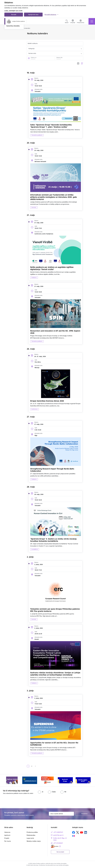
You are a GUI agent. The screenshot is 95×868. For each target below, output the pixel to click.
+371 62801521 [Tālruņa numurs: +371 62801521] (58, 832)
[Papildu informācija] (60, 846)
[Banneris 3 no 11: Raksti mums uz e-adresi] (47, 780)
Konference (35, 409)
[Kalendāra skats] (78, 63)
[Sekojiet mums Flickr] (74, 836)
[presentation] (15, 801)
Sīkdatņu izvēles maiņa (34, 841)
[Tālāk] (88, 780)
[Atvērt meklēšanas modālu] (67, 22)
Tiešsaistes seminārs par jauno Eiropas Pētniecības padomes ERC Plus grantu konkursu (55, 610)
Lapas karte (30, 838)
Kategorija (31, 49)
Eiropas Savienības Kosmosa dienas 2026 (47, 401)
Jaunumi (9, 37)
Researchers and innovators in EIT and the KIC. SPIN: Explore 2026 (55, 332)
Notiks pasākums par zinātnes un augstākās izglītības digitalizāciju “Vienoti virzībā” (52, 268)
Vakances (7, 832)
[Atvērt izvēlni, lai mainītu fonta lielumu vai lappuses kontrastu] (81, 22)
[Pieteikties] (84, 814)
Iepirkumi (7, 835)
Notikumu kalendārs (13, 34)
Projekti (7, 838)
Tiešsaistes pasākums (37, 135)
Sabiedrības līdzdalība (13, 48)
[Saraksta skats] (82, 63)
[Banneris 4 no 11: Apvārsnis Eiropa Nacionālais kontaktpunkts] (65, 780)
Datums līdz (59, 58)
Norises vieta (32, 53)
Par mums (8, 841)
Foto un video (11, 45)
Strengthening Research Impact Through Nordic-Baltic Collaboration (52, 470)
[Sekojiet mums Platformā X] (78, 832)
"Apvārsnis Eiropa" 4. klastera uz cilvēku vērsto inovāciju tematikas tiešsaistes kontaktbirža (53, 540)
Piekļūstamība (31, 835)
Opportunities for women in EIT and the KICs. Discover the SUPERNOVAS (54, 744)
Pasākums (34, 277)
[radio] (41, 792)
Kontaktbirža (35, 549)
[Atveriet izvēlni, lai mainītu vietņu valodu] (73, 22)
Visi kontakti (60, 852)
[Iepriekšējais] (7, 780)
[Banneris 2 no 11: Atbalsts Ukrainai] (30, 780)
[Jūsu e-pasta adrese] (61, 814)
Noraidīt (14, 15)
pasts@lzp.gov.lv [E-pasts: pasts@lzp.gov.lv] (58, 835)
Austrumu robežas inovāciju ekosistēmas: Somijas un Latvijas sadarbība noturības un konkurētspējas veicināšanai (55, 674)
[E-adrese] (55, 846)
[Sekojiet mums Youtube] (82, 832)
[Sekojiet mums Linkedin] (86, 832)
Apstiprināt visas (33, 15)
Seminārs (34, 207)
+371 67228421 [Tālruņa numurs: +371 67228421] (58, 843)
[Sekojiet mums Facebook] (74, 832)
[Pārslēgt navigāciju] (92, 21)
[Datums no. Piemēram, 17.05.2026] (41, 58)
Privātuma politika (32, 832)
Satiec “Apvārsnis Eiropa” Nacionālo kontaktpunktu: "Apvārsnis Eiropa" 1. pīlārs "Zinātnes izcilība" (51, 126)
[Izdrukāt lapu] (88, 33)
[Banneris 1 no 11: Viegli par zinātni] (12, 780)
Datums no (34, 58)
